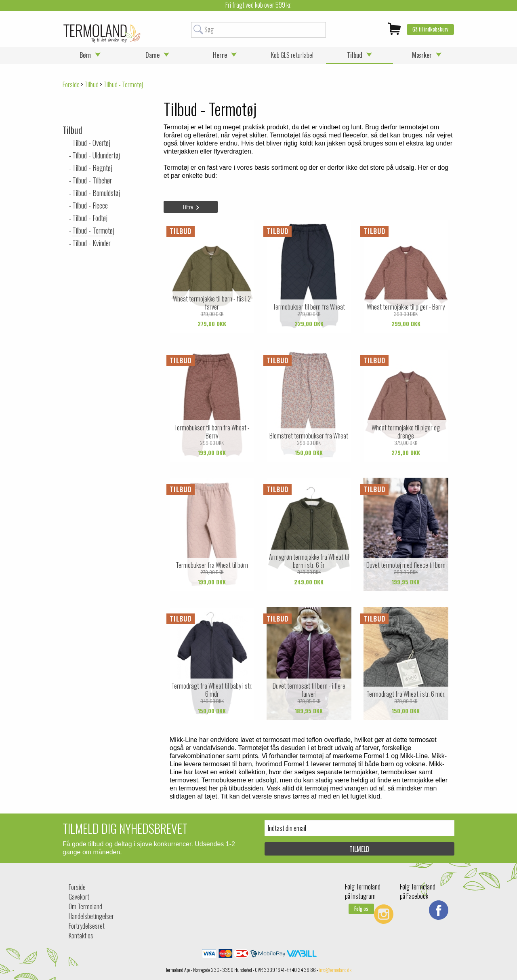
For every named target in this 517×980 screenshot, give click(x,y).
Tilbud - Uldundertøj (96, 155)
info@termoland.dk (335, 970)
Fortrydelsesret (87, 926)
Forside (71, 84)
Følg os (361, 909)
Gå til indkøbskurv (430, 29)
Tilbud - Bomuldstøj (96, 193)
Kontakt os (81, 936)
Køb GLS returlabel (292, 55)
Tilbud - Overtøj (91, 143)
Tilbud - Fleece (90, 205)
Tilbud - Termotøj (93, 230)
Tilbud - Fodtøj (90, 218)
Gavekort (79, 897)
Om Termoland (85, 906)
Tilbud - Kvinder (91, 243)
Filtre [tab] (188, 207)
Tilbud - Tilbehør (92, 180)
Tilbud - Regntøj (92, 168)
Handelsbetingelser (91, 916)
